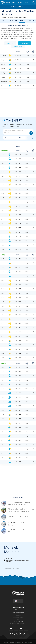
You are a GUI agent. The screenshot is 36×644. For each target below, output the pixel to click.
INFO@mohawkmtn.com (12, 568)
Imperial (21, 621)
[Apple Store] (24, 634)
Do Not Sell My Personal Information (18, 623)
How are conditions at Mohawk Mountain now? (19, 138)
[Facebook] (26, 629)
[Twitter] (16, 629)
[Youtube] (11, 629)
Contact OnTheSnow (18, 607)
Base (10, 43)
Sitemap (18, 619)
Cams (29, 21)
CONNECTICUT (6, 17)
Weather (7, 2)
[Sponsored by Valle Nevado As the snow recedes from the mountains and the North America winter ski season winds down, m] (21, 503)
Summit (18, 46)
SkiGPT (27, 2)
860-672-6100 (8, 565)
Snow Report (12, 21)
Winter (14, 7)
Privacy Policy (18, 615)
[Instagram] (21, 629)
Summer (20, 7)
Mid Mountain (25, 43)
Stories (21, 2)
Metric (18, 621)
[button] (33, 2)
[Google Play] (14, 634)
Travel (14, 2)
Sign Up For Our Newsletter (18, 613)
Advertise (18, 610)
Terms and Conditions (18, 617)
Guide (4, 21)
